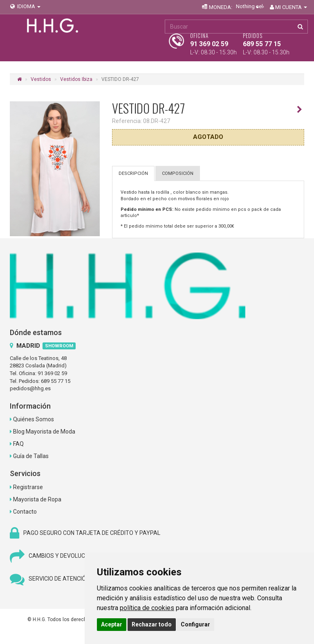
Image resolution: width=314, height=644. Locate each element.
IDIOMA (25, 6)
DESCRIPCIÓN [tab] (133, 173)
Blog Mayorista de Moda (44, 432)
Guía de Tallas (31, 456)
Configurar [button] (195, 624)
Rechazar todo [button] (152, 624)
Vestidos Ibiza (76, 79)
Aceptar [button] (112, 624)
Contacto (25, 512)
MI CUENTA (288, 7)
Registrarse (28, 487)
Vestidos (41, 79)
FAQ (18, 444)
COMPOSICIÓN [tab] (178, 173)
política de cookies (147, 608)
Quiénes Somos (34, 419)
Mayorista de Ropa (37, 499)
